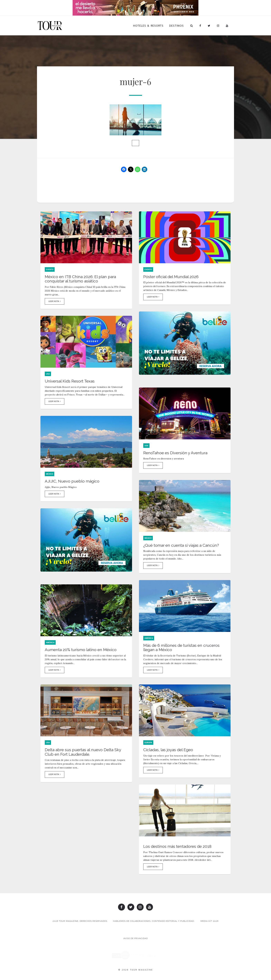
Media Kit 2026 (209, 921)
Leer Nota (55, 301)
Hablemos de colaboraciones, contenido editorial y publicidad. (154, 921)
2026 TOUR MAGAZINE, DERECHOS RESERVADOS (80, 921)
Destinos (176, 26)
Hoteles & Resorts (148, 26)
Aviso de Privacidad (136, 938)
